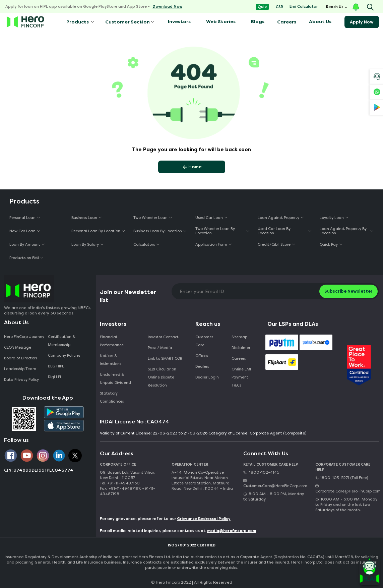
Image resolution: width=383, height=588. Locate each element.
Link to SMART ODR (165, 359)
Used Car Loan (209, 218)
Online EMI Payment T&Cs (241, 377)
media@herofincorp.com (232, 531)
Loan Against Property (278, 218)
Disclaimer (241, 348)
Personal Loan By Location (96, 231)
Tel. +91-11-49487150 (120, 483)
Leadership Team (20, 369)
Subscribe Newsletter (348, 291)
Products (77, 22)
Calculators (144, 245)
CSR (279, 7)
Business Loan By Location (158, 231)
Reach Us (335, 7)
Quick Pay (329, 245)
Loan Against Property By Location (343, 231)
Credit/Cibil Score (274, 245)
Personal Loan (22, 218)
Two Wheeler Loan (150, 218)
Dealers (202, 367)
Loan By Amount (25, 245)
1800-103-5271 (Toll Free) (342, 478)
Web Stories (221, 22)
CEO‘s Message (18, 347)
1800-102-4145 (261, 473)
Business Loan (84, 218)
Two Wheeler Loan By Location (215, 231)
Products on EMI (24, 258)
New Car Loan (22, 231)
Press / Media (160, 348)
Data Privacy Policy (21, 380)
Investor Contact (163, 337)
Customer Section (127, 22)
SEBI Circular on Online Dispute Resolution (162, 377)
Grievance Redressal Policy (204, 519)
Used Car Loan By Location (274, 231)
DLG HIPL (56, 366)
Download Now (167, 7)
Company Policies (64, 356)
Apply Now (362, 22)
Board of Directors (20, 358)
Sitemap (239, 337)
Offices (202, 356)
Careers (287, 22)
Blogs (258, 22)
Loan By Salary (85, 245)
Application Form (211, 245)
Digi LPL (55, 377)
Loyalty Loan (332, 218)
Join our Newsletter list (128, 296)
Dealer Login (207, 377)
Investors (179, 22)
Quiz (262, 7)
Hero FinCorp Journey (24, 337)
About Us (320, 22)
